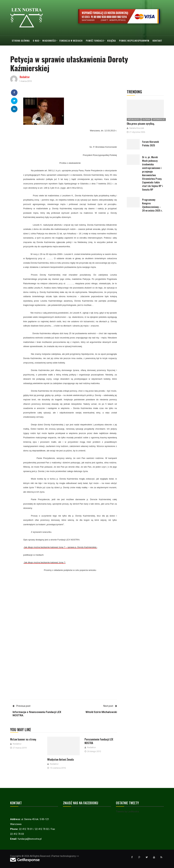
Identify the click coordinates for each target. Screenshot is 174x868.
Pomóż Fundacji (95, 41)
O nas (36, 41)
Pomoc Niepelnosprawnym (134, 41)
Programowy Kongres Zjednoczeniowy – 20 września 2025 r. (152, 205)
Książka (112, 41)
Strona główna (21, 41)
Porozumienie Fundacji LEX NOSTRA (99, 741)
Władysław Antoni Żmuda (61, 759)
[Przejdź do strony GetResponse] (25, 860)
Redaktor (25, 77)
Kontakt (157, 41)
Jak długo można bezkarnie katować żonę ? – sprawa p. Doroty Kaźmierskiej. (60, 547)
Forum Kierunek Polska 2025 (150, 143)
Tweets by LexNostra (127, 812)
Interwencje (159, 119)
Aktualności (134, 119)
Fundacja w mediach (71, 41)
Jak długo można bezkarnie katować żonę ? (44, 562)
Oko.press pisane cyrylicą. (141, 124)
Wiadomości (49, 41)
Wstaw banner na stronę (23, 739)
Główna (146, 119)
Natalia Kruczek (137, 128)
